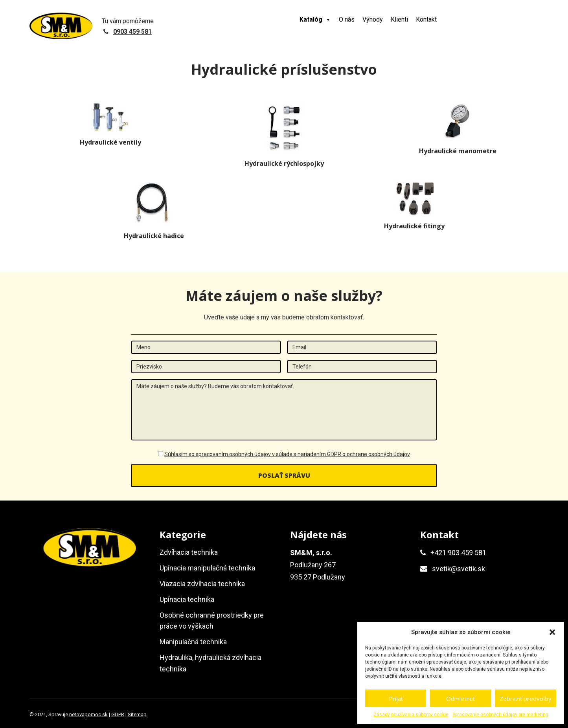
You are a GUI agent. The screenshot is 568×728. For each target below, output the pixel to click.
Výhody (373, 19)
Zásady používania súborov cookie (411, 715)
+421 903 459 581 (458, 553)
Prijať (396, 699)
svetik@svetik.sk (459, 569)
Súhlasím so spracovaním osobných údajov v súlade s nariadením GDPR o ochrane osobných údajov (287, 454)
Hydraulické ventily (110, 142)
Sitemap (137, 714)
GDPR (118, 714)
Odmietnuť (460, 699)
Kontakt (426, 19)
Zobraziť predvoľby (526, 699)
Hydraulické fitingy (414, 226)
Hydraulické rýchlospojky (284, 163)
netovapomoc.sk (88, 714)
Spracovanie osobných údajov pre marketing (500, 715)
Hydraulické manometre (458, 151)
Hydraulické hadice (154, 236)
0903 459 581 (132, 32)
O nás (347, 19)
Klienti (399, 19)
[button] (552, 632)
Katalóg (315, 19)
